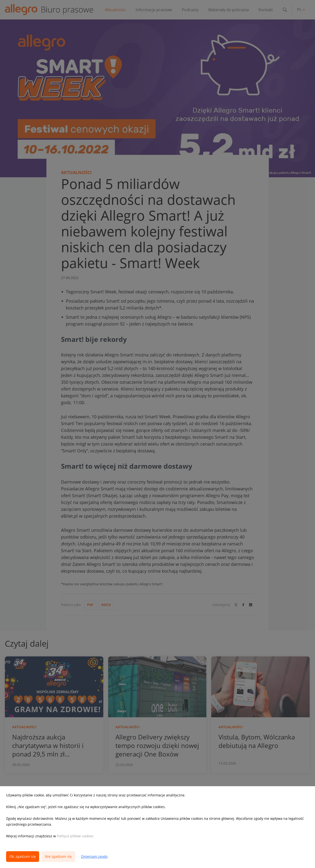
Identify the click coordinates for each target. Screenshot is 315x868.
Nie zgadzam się (58, 856)
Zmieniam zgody (94, 856)
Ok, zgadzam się (23, 856)
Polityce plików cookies (75, 836)
